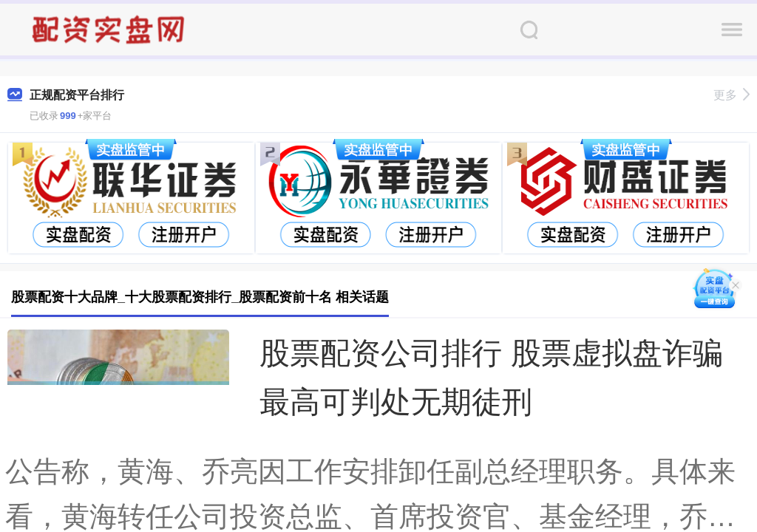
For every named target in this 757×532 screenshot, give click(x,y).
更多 (731, 95)
